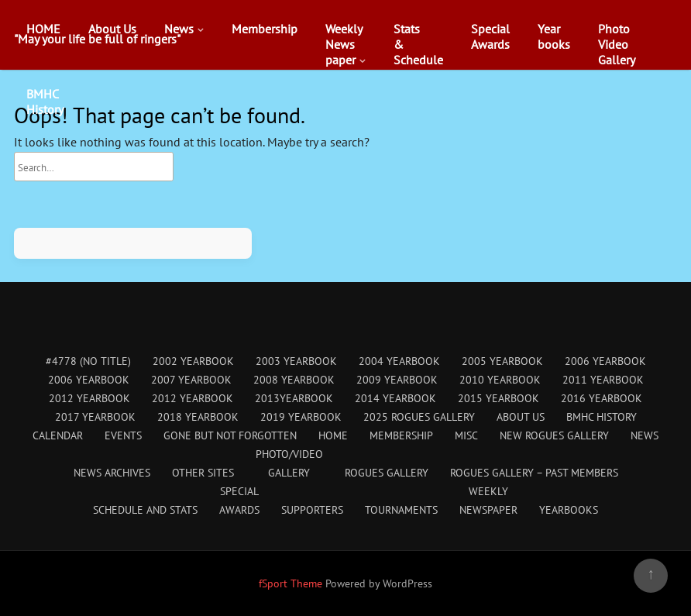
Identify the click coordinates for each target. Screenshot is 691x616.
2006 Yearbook (605, 361)
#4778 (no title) (88, 361)
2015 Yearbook (498, 398)
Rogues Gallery (387, 473)
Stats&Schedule (418, 44)
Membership (265, 29)
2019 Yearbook (301, 417)
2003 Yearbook (296, 361)
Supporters (312, 510)
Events (123, 435)
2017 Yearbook (95, 417)
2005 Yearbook (502, 361)
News (179, 29)
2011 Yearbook (603, 380)
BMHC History (602, 417)
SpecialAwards (490, 36)
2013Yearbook (294, 398)
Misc (466, 435)
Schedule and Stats (145, 510)
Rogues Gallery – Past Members (534, 473)
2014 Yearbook (395, 398)
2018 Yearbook (198, 417)
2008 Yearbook (294, 380)
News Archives (112, 473)
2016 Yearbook (602, 398)
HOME (43, 29)
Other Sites (203, 473)
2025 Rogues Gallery (419, 417)
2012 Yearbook (89, 398)
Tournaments (401, 510)
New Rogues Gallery (554, 435)
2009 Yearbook (397, 380)
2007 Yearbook (191, 380)
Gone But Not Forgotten (230, 435)
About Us (112, 29)
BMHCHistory (45, 102)
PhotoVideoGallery (617, 44)
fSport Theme (292, 583)
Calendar (58, 435)
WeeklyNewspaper (344, 44)
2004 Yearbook (399, 361)
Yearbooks (554, 36)
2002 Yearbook (193, 361)
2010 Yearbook (500, 380)
